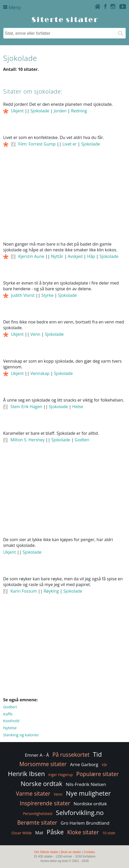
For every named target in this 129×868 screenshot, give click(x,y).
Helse (78, 407)
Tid (97, 754)
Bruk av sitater (71, 852)
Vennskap (40, 373)
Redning (79, 111)
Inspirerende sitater (45, 803)
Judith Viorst (23, 295)
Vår (104, 765)
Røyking (51, 591)
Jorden (60, 111)
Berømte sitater (37, 823)
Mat (39, 833)
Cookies (89, 852)
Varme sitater (33, 794)
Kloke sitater (83, 832)
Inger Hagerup (61, 775)
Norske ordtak (42, 783)
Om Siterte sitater (46, 852)
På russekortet (71, 755)
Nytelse (10, 728)
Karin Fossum (24, 591)
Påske (55, 832)
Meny (12, 7)
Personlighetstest (38, 814)
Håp (91, 256)
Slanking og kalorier (21, 735)
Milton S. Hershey (28, 440)
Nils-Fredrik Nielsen (86, 784)
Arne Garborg (84, 764)
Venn (36, 334)
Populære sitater (98, 774)
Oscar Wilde (22, 833)
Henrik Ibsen (26, 774)
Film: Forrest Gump (37, 144)
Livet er (70, 144)
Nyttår (57, 256)
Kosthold (11, 721)
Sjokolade (40, 111)
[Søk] (120, 33)
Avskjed (75, 256)
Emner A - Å (37, 755)
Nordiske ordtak (90, 804)
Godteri (82, 440)
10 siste (109, 833)
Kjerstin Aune (31, 256)
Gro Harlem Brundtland (85, 823)
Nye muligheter (88, 793)
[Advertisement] (64, 201)
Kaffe (8, 714)
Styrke (48, 295)
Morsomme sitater (43, 764)
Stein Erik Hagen (26, 407)
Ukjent (17, 111)
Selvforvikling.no (80, 812)
